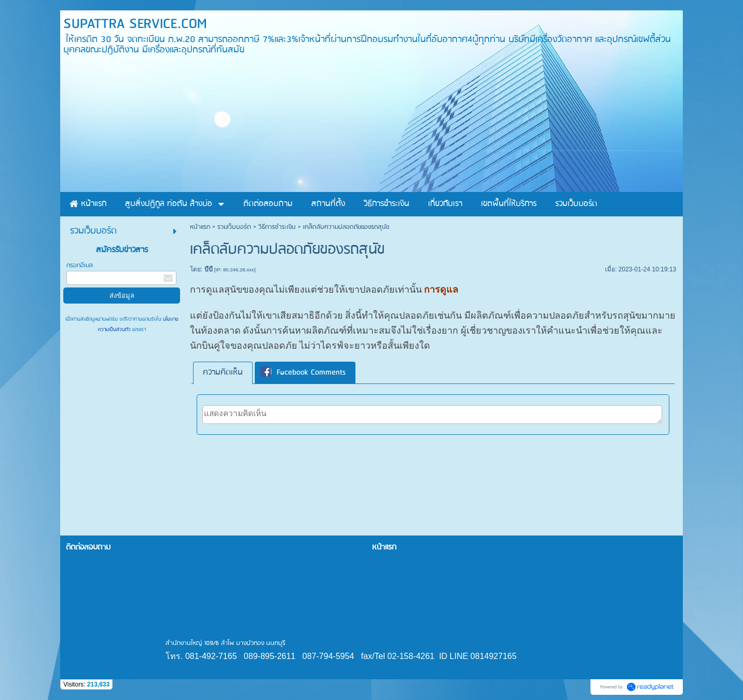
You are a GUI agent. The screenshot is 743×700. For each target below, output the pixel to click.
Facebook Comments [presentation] (303, 373)
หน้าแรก (200, 227)
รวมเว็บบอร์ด (234, 227)
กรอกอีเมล (80, 265)
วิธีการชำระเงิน (277, 227)
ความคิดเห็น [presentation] (223, 373)
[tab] (223, 373)
